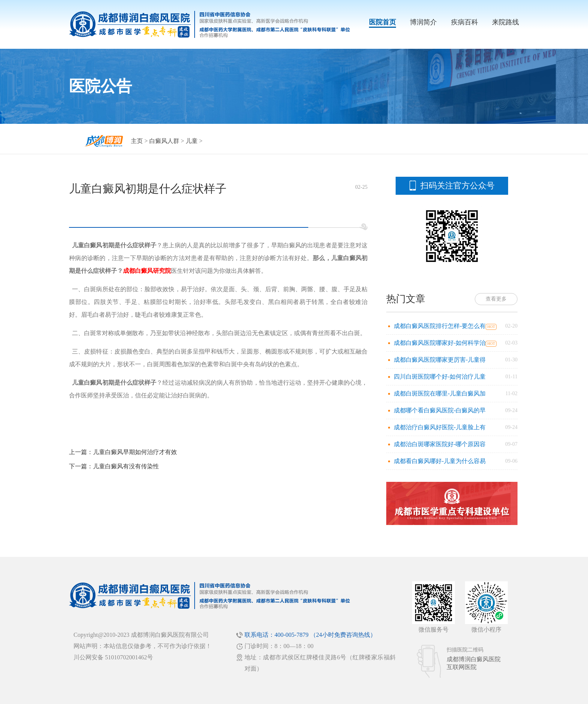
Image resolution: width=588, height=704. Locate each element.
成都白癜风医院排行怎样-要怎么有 (440, 326)
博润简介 (423, 22)
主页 (137, 141)
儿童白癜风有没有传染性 (126, 466)
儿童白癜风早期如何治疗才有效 (135, 452)
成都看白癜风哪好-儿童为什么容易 (440, 461)
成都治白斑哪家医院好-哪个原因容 (440, 444)
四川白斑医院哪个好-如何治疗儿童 (440, 377)
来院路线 (505, 22)
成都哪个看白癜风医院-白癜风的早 (440, 410)
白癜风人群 (164, 141)
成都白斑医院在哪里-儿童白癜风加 (440, 393)
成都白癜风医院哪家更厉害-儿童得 (440, 360)
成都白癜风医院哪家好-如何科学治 (440, 343)
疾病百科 (465, 22)
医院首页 (382, 22)
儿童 (192, 141)
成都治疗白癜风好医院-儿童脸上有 (440, 427)
